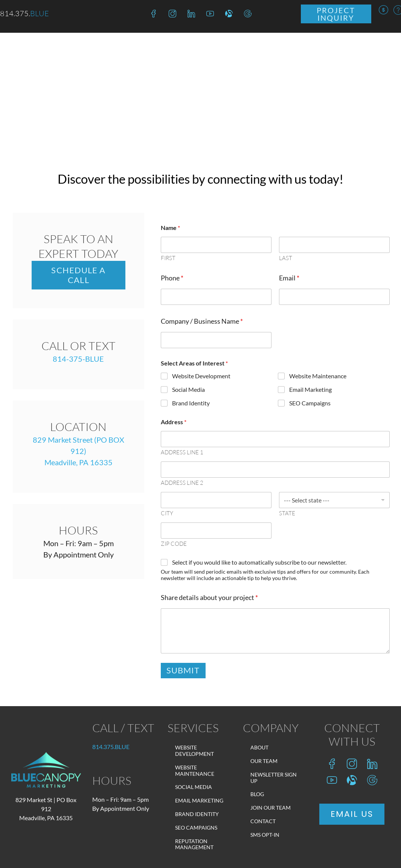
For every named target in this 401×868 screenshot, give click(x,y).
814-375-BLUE (78, 359)
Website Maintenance (318, 376)
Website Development (201, 376)
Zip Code (174, 544)
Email (289, 278)
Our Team (264, 761)
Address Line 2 (182, 483)
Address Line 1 (182, 452)
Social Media (188, 389)
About (259, 747)
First (168, 258)
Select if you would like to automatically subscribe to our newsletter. (259, 562)
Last (286, 258)
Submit (183, 670)
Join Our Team (271, 808)
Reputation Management (194, 844)
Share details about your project (209, 597)
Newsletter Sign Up (274, 778)
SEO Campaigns (310, 403)
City (167, 513)
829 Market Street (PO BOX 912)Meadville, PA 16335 (79, 451)
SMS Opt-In (265, 835)
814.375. (111, 747)
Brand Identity (191, 403)
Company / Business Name (202, 321)
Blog (257, 794)
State (287, 513)
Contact (263, 821)
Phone (172, 278)
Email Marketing (310, 389)
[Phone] (216, 297)
